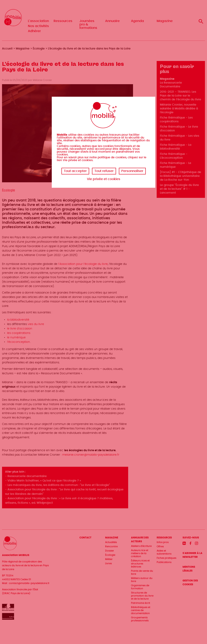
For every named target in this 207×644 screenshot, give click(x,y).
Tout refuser (104, 171)
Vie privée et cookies (104, 179)
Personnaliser (132, 171)
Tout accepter (75, 171)
